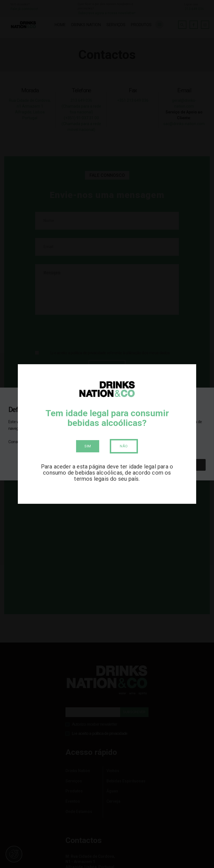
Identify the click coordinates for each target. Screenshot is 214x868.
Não (124, 446)
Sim (88, 446)
